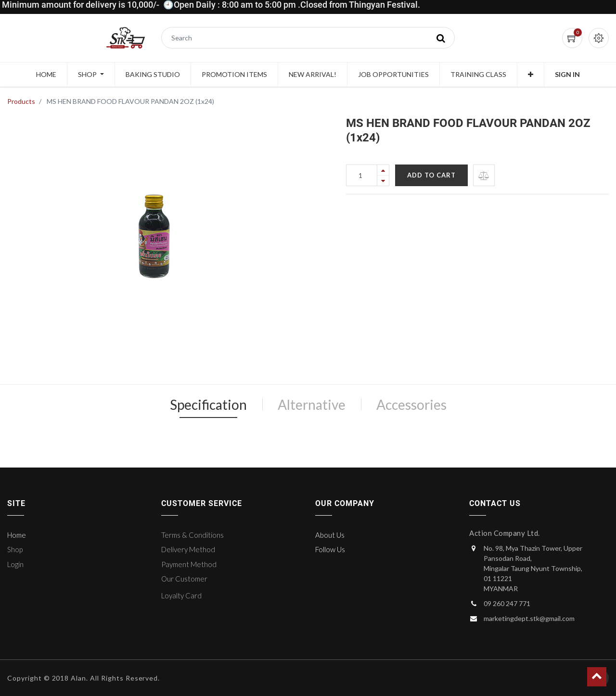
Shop (15, 549)
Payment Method (189, 564)
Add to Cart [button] (431, 175)
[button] (531, 75)
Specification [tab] (208, 405)
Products (21, 101)
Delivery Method (188, 549)
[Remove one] (383, 181)
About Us (330, 535)
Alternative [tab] (312, 405)
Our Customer (184, 579)
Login (15, 564)
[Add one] (383, 170)
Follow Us (330, 549)
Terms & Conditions (192, 535)
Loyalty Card (181, 595)
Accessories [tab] (411, 405)
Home (17, 535)
